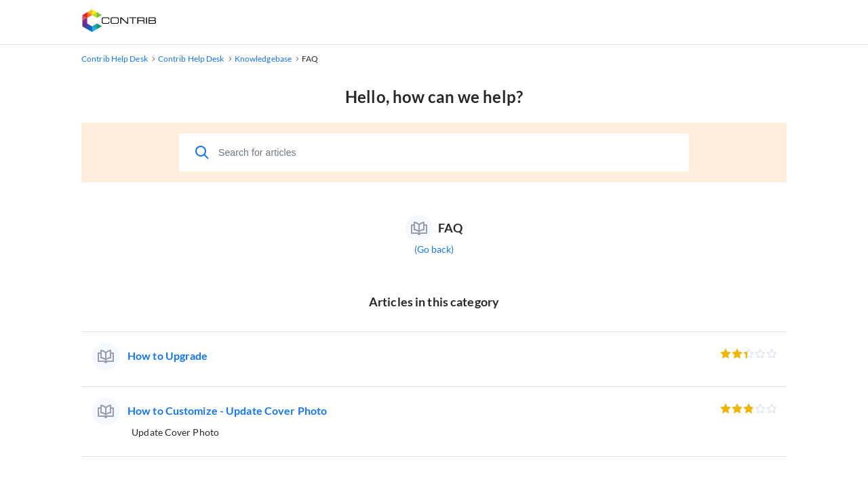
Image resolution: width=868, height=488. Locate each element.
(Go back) (434, 249)
